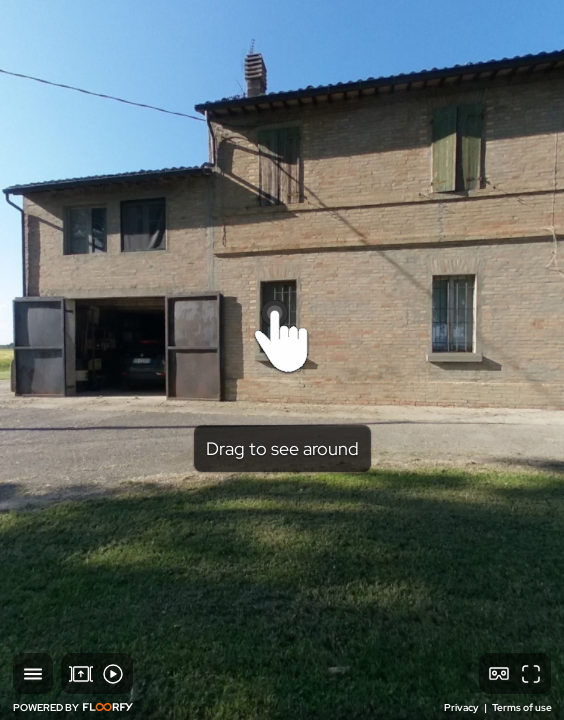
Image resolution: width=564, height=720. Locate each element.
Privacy (462, 707)
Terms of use (522, 707)
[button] (33, 673)
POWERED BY (73, 707)
